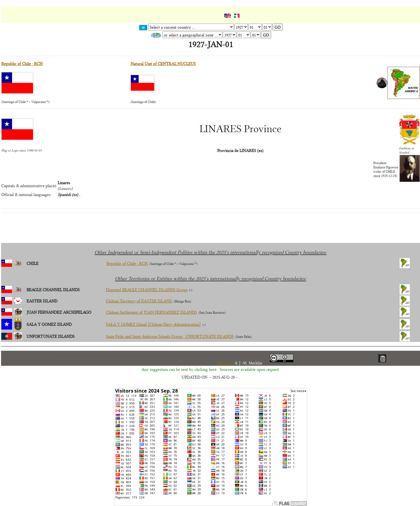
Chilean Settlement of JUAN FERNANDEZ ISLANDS (151, 312)
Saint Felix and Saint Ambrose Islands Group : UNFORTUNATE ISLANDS (170, 336)
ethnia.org (226, 363)
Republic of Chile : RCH (22, 63)
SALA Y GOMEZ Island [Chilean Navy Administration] (153, 324)
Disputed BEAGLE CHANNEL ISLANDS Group (147, 289)
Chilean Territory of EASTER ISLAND (139, 301)
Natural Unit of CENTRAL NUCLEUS (163, 63)
